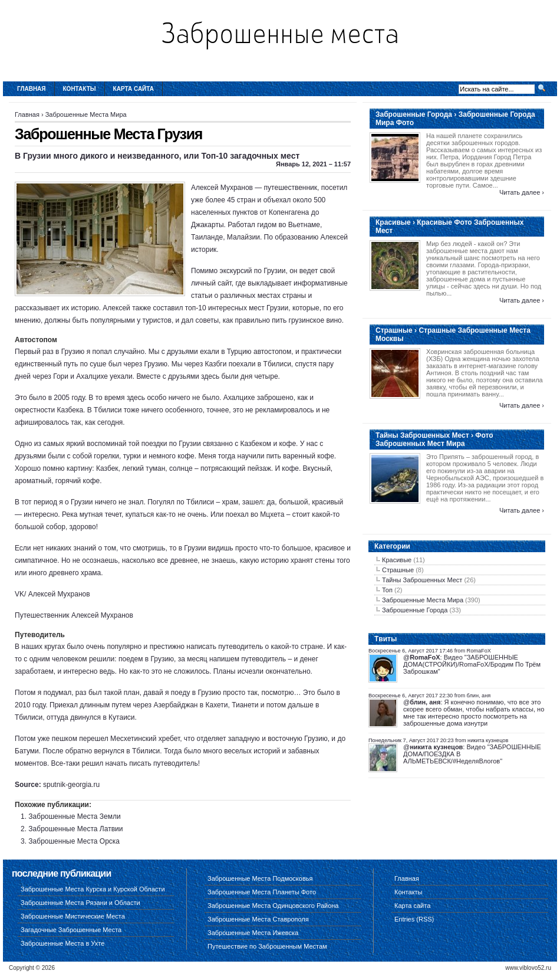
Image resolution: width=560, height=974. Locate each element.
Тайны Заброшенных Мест (422, 580)
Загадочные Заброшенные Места (71, 930)
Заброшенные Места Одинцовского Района (273, 906)
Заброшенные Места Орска (74, 841)
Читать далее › (522, 192)
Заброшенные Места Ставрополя (258, 919)
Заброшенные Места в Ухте (62, 943)
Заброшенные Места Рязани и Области (80, 903)
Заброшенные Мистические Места (73, 916)
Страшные (398, 570)
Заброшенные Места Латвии (75, 829)
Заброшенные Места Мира (86, 114)
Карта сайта (134, 89)
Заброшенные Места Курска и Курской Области (93, 889)
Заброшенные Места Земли (74, 816)
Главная (32, 89)
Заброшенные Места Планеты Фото (262, 892)
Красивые (397, 560)
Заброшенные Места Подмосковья (260, 878)
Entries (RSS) (414, 919)
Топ (387, 590)
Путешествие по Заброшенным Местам (267, 946)
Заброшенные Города (415, 610)
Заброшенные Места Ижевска (253, 933)
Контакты (80, 89)
